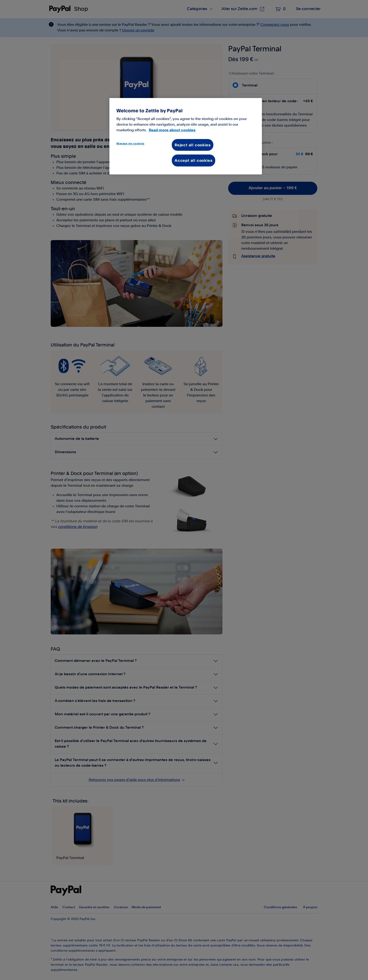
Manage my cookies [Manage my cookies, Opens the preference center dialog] (130, 143)
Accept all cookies (194, 160)
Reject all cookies (193, 145)
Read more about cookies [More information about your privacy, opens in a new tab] (172, 130)
